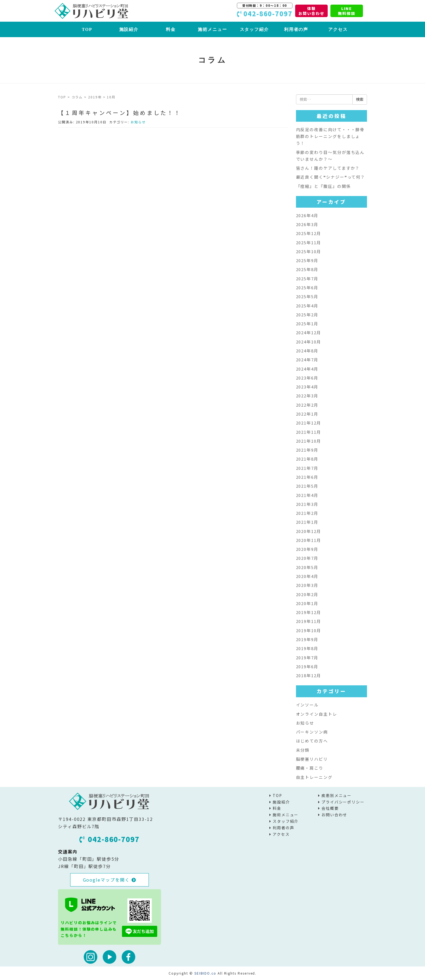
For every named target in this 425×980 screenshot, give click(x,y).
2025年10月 (309, 251)
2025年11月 (309, 242)
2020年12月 (309, 531)
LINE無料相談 (347, 11)
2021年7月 (307, 468)
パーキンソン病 (312, 732)
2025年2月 (307, 315)
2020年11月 (309, 540)
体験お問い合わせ (311, 11)
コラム (77, 97)
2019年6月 (307, 666)
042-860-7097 (110, 839)
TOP (87, 29)
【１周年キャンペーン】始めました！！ (120, 113)
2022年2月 (307, 405)
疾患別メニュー (337, 795)
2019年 (95, 97)
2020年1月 (307, 603)
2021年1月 (307, 522)
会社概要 (330, 808)
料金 (171, 29)
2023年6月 (307, 378)
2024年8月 (307, 351)
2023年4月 (307, 387)
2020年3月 (307, 585)
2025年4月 (307, 306)
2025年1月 (307, 324)
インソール (308, 705)
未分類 (303, 750)
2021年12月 (309, 423)
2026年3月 (307, 224)
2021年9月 (307, 450)
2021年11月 (309, 432)
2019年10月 (309, 630)
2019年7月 (307, 658)
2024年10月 (309, 342)
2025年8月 (307, 269)
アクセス (338, 29)
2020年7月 (307, 558)
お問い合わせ (334, 815)
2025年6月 (307, 287)
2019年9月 (307, 639)
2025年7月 (307, 279)
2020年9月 (307, 549)
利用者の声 (296, 29)
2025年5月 (307, 296)
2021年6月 (307, 477)
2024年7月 (307, 360)
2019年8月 (307, 648)
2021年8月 (307, 459)
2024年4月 (307, 369)
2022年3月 (307, 396)
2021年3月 (307, 504)
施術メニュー (212, 29)
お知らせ (138, 122)
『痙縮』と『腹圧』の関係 (323, 186)
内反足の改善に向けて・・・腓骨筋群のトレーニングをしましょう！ (330, 136)
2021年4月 (307, 495)
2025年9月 (307, 260)
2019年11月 (309, 621)
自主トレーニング (314, 777)
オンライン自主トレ (317, 714)
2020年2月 (307, 594)
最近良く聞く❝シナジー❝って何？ (331, 177)
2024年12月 (309, 332)
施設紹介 (129, 29)
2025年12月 (309, 233)
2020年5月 (307, 567)
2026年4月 (307, 215)
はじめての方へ (312, 741)
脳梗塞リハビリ (312, 759)
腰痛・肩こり (310, 768)
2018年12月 (309, 675)
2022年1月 (307, 414)
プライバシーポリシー (343, 802)
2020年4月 (307, 576)
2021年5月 (307, 486)
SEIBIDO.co (205, 973)
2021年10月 (309, 441)
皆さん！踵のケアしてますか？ (328, 168)
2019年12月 (309, 612)
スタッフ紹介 (255, 29)
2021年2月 (307, 513)
